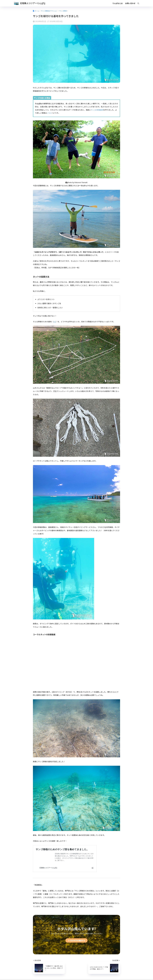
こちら (49, 113)
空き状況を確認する (77, 941)
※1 (55, 322)
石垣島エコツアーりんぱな (33, 3)
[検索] (137, 3)
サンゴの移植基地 (98, 110)
